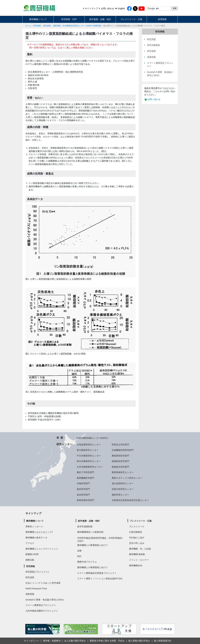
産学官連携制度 (85, 527)
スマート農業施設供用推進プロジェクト (97, 573)
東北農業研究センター (88, 450)
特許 (79, 556)
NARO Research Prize (36, 589)
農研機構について (38, 19)
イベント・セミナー (139, 560)
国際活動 (30, 560)
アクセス (30, 543)
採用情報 (162, 19)
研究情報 (37, 26)
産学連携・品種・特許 (100, 19)
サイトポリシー (32, 641)
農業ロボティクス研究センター (127, 478)
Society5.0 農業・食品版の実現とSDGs (45, 600)
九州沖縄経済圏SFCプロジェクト (42, 611)
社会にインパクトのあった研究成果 (43, 583)
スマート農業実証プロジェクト (41, 605)
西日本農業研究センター (89, 461)
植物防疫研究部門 (120, 461)
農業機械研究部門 (85, 478)
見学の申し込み (137, 543)
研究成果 (47, 26)
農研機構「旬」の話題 (140, 549)
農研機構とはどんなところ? (39, 532)
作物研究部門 (83, 483)
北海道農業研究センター (89, 445)
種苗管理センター (120, 495)
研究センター (64, 444)
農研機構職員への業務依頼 (90, 532)
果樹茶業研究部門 (85, 500)
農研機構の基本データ (36, 538)
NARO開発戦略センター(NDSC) (92, 438)
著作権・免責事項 (52, 641)
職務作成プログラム (87, 562)
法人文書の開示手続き (75, 641)
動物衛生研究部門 (120, 467)
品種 (79, 551)
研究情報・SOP (69, 19)
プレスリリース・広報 (131, 19)
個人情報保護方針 (163, 641)
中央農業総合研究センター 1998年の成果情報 (82, 26)
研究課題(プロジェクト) (37, 572)
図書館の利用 (32, 554)
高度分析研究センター (123, 489)
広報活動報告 (136, 532)
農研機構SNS (136, 566)
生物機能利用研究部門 (123, 450)
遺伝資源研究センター (123, 483)
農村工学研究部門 (85, 472)
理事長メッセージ (34, 527)
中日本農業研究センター (89, 456)
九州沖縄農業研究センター (90, 467)
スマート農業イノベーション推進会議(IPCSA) (100, 579)
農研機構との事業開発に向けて (92, 545)
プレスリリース (137, 527)
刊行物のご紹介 (137, 538)
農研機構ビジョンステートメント (42, 549)
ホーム (28, 26)
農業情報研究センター (123, 472)
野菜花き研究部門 (120, 445)
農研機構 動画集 (137, 554)
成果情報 (57, 26)
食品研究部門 (83, 495)
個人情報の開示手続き (139, 641)
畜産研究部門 (83, 489)
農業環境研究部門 (120, 456)
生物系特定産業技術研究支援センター (130, 500)
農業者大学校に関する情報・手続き (107, 641)
